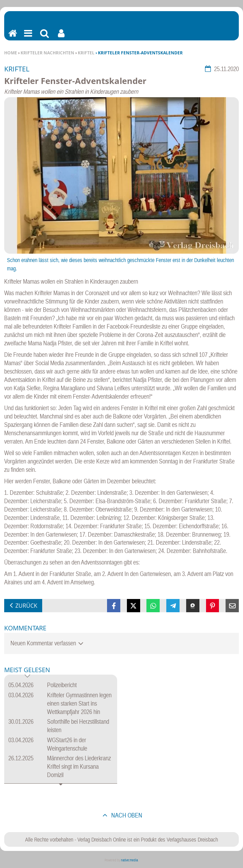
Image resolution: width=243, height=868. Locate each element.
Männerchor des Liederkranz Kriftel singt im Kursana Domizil (79, 766)
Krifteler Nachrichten (47, 53)
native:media (130, 860)
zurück (26, 606)
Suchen (44, 38)
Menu (28, 38)
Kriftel (86, 53)
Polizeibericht (62, 685)
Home (11, 53)
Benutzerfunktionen (61, 38)
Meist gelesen (27, 670)
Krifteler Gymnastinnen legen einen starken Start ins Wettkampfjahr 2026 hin (79, 703)
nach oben (126, 815)
